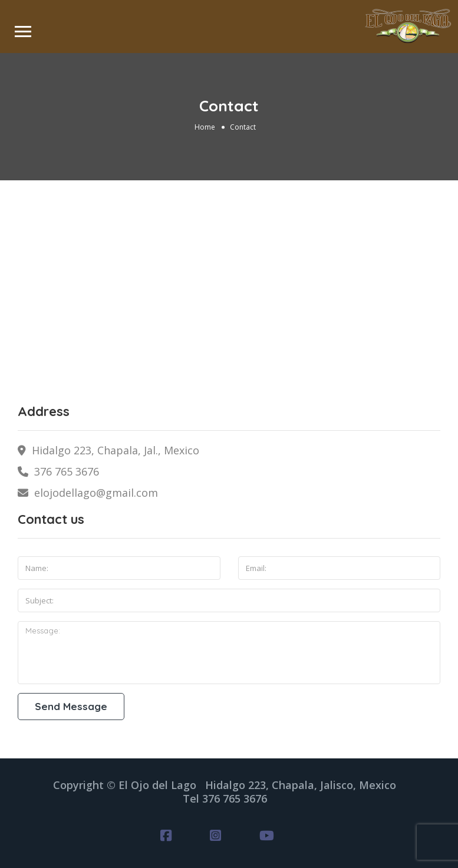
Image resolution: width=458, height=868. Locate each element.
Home (205, 127)
